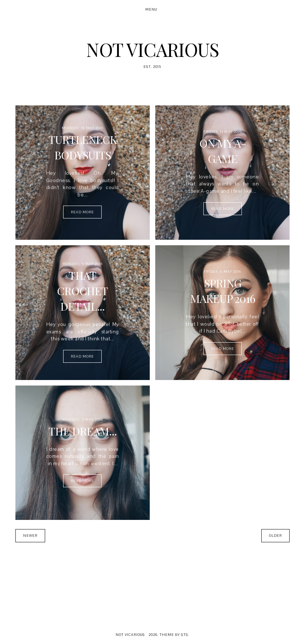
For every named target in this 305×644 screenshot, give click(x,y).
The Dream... (83, 431)
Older (275, 536)
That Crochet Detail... (82, 291)
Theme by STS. (175, 635)
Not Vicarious (152, 49)
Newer (30, 536)
